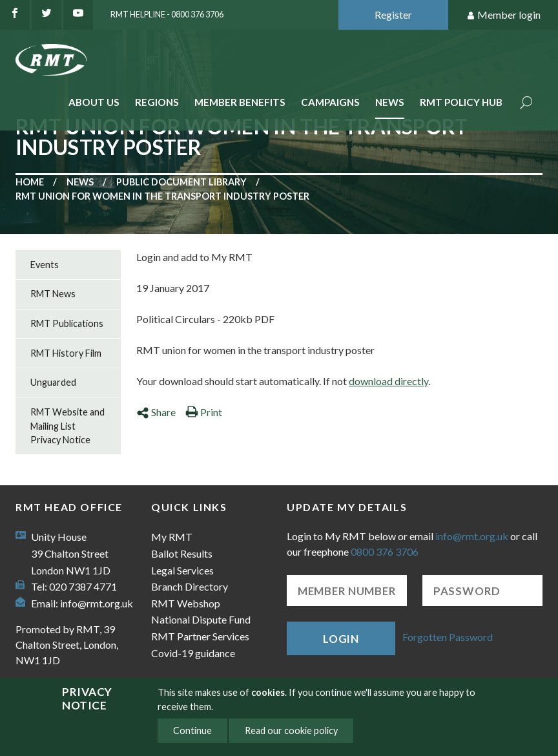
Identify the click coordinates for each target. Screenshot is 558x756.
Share (156, 412)
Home (30, 182)
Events (45, 265)
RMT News (53, 294)
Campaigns (330, 102)
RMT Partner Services (200, 636)
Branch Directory (190, 586)
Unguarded (53, 382)
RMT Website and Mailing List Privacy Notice (67, 426)
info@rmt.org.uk (97, 603)
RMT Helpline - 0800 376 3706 (167, 14)
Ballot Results (182, 553)
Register (393, 15)
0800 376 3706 (385, 551)
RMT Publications (67, 323)
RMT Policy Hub (461, 102)
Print (204, 412)
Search (526, 104)
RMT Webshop (186, 603)
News (390, 102)
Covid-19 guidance (193, 653)
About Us (94, 102)
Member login (503, 15)
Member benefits (240, 102)
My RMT (172, 537)
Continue (192, 730)
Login (341, 639)
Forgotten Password (448, 637)
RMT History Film (66, 353)
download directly (388, 381)
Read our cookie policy (291, 730)
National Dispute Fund (201, 619)
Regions (157, 102)
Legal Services (182, 570)
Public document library (181, 182)
